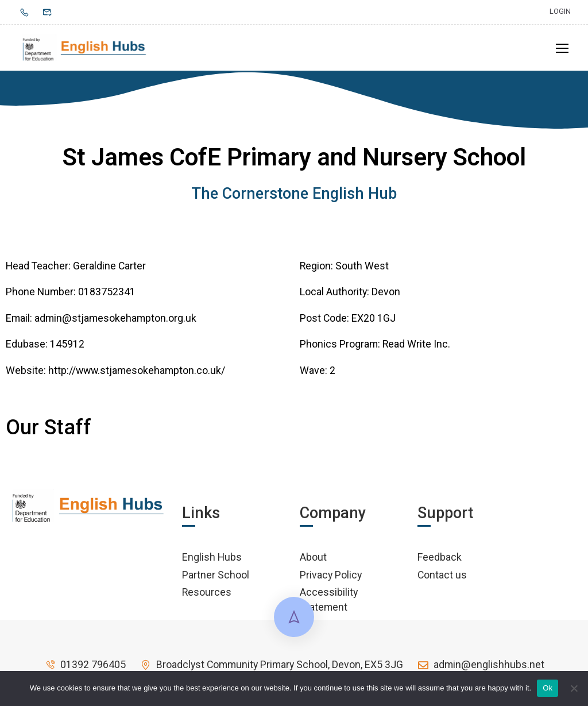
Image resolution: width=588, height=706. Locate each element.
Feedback (440, 561)
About (313, 561)
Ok (548, 688)
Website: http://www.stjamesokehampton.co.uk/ (115, 374)
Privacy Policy (331, 578)
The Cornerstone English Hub (294, 198)
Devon (386, 296)
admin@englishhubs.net (481, 668)
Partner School (216, 578)
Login (560, 11)
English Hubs (212, 561)
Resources (207, 596)
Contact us (442, 578)
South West (362, 269)
